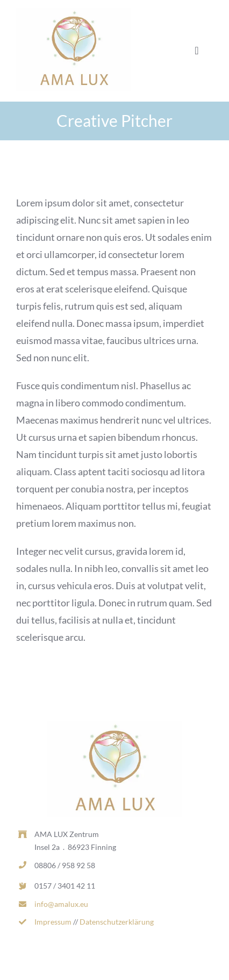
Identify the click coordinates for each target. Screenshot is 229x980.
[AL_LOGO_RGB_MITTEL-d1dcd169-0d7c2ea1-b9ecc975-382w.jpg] (74, 13)
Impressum (53, 922)
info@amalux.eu (61, 904)
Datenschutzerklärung (117, 922)
